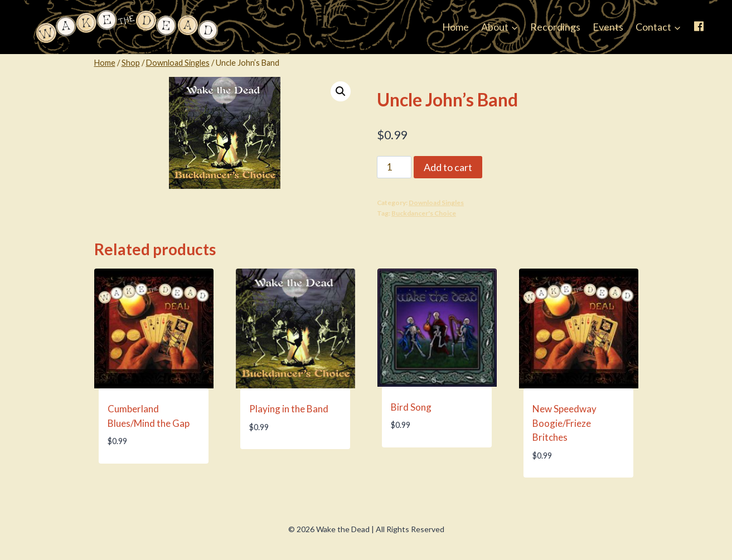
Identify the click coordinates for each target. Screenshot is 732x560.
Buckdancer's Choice (424, 213)
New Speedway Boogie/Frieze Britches (564, 423)
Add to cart (448, 167)
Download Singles (436, 203)
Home (455, 27)
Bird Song (411, 407)
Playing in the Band (289, 409)
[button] (341, 91)
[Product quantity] (394, 167)
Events (608, 27)
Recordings (555, 27)
